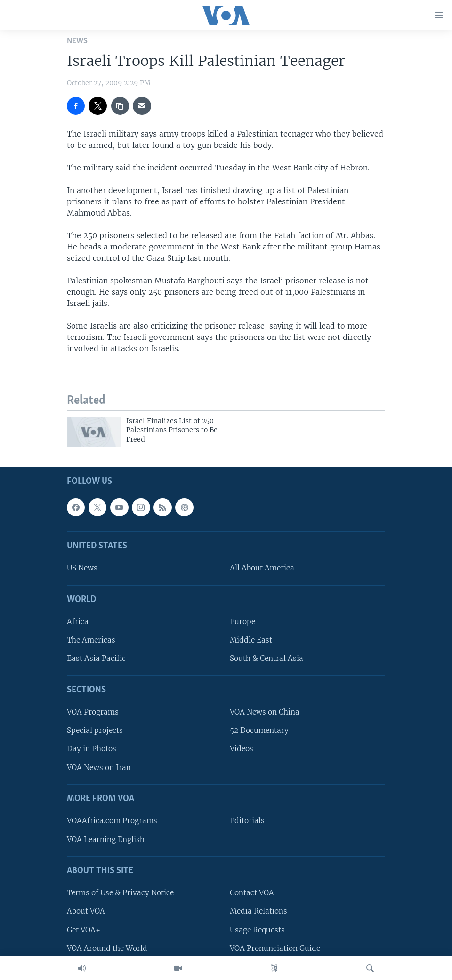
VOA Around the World (107, 948)
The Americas (91, 640)
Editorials (247, 821)
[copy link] (120, 106)
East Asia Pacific (96, 658)
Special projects (95, 730)
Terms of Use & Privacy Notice (120, 893)
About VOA (86, 911)
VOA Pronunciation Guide (275, 948)
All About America (262, 568)
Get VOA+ (84, 929)
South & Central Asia (266, 658)
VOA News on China (265, 712)
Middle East (251, 640)
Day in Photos (92, 749)
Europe (242, 622)
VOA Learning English (106, 839)
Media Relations (258, 911)
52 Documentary (259, 730)
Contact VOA (252, 893)
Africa (78, 622)
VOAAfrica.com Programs (112, 821)
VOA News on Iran (99, 767)
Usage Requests (257, 929)
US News (82, 568)
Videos (242, 749)
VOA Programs (93, 712)
